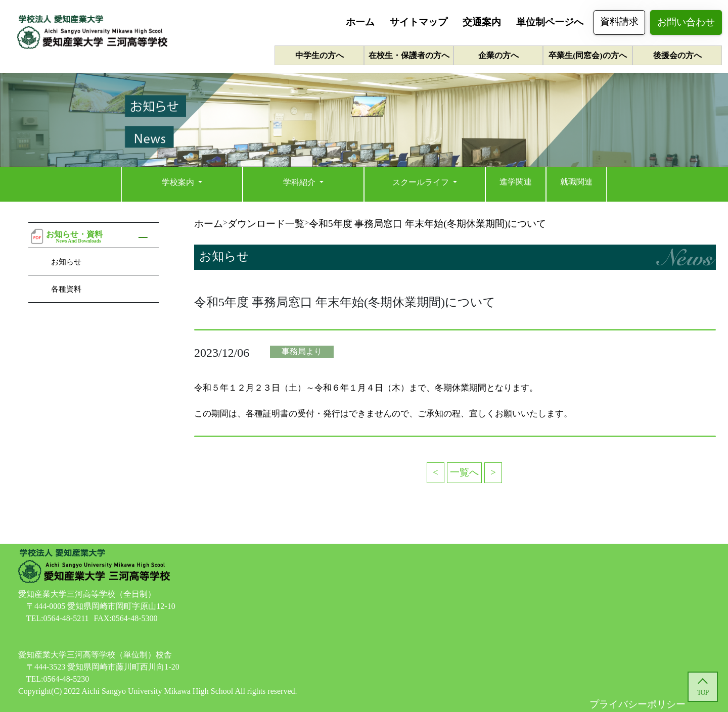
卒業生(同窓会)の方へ (587, 55)
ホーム (360, 22)
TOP (703, 693)
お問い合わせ (686, 22)
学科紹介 (300, 182)
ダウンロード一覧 (266, 224)
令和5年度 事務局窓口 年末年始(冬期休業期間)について (427, 224)
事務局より (302, 351)
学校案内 (179, 182)
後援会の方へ (677, 55)
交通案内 (482, 22)
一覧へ (464, 472)
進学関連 (516, 182)
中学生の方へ (320, 55)
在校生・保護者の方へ (409, 55)
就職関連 (576, 182)
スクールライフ (422, 182)
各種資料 (66, 289)
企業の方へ (498, 55)
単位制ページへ (550, 22)
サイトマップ (419, 22)
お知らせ (66, 262)
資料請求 (619, 21)
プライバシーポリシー (638, 704)
